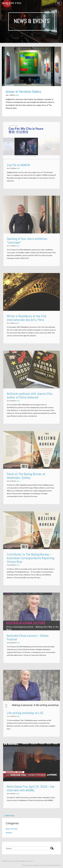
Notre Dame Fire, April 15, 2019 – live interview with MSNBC (31, 788)
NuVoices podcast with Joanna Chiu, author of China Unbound (30, 395)
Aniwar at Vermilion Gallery (23, 92)
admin (17, 95)
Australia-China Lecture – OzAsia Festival (28, 637)
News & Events (12, 829)
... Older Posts (9, 815)
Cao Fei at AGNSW (20, 164)
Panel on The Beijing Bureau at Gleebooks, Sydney (27, 475)
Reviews (9, 833)
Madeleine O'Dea (12, 3)
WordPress (57, 865)
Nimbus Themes (40, 865)
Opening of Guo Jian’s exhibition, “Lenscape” (28, 240)
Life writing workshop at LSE (26, 712)
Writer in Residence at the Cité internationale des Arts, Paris (27, 317)
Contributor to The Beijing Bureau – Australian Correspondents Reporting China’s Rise (31, 558)
